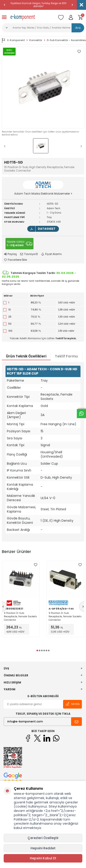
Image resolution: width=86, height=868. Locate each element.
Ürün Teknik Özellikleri (26, 356)
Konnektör (36, 40)
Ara (78, 28)
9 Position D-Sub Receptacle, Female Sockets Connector (20, 616)
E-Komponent (13, 40)
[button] (5, 5)
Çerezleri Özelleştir (43, 838)
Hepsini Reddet (43, 848)
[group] (43, 87)
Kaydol (72, 704)
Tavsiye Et (29, 254)
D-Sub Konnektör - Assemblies (66, 40)
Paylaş (10, 254)
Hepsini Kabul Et (43, 858)
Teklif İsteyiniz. (66, 338)
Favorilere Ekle (15, 260)
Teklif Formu (66, 356)
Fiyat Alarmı (51, 254)
